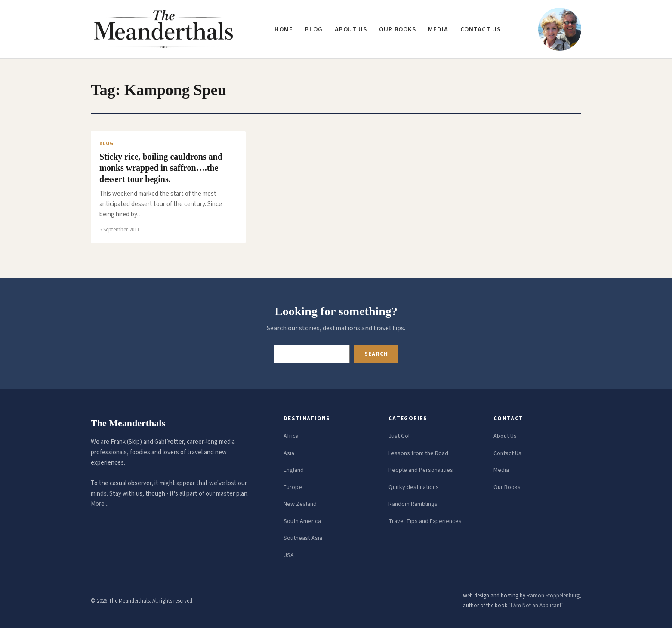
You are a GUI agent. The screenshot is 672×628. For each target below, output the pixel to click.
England (294, 470)
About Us (505, 436)
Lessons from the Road (418, 453)
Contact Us (507, 453)
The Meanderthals (128, 423)
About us (351, 29)
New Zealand (300, 504)
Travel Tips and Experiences (425, 521)
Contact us (481, 29)
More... (100, 504)
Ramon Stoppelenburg (553, 596)
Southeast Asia (303, 538)
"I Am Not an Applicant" (536, 606)
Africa (291, 436)
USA (289, 555)
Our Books (398, 29)
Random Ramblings (413, 504)
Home (284, 29)
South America (302, 521)
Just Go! (399, 436)
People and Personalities (421, 470)
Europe (293, 487)
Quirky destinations (414, 487)
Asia (289, 453)
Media (438, 29)
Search (376, 354)
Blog (314, 29)
